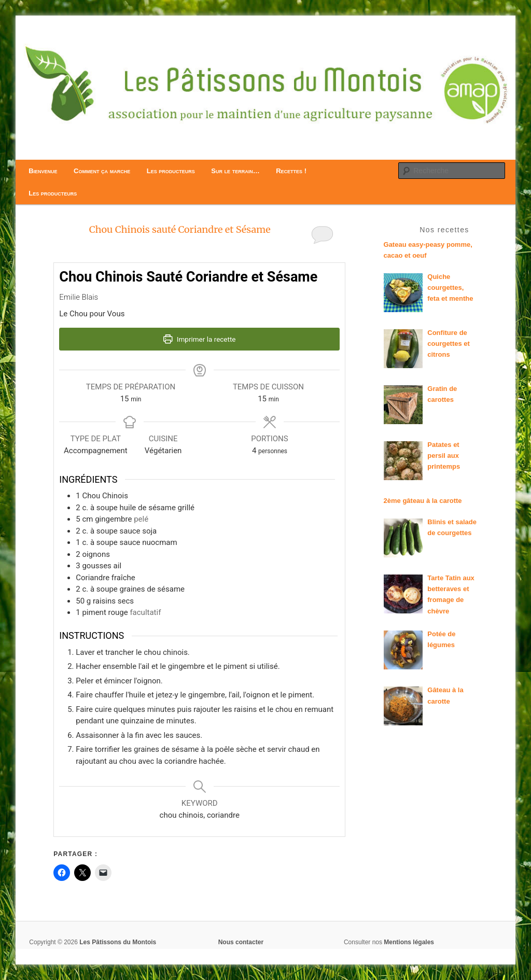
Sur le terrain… (235, 171)
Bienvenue (43, 171)
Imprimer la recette (200, 339)
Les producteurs (171, 171)
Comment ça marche (102, 171)
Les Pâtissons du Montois (118, 942)
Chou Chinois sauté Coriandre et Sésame (180, 229)
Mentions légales (409, 942)
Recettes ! (291, 171)
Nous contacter (241, 942)
